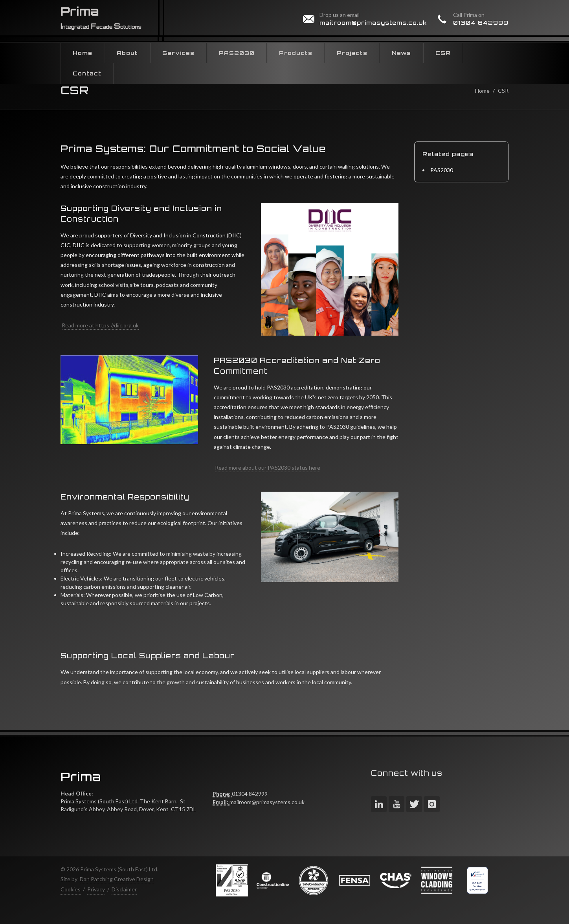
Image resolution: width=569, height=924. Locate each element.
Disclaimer (124, 889)
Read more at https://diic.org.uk (100, 325)
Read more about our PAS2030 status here (268, 468)
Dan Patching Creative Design (117, 879)
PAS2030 (442, 170)
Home (482, 91)
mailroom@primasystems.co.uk (373, 23)
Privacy (96, 889)
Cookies (71, 889)
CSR (503, 91)
